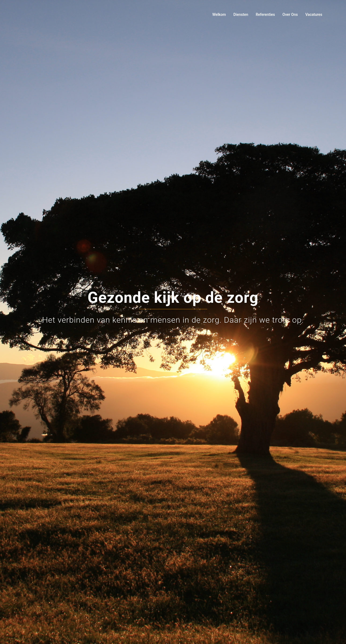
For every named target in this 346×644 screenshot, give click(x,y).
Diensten (241, 15)
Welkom (219, 15)
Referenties (265, 15)
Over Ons (290, 15)
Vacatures (314, 15)
